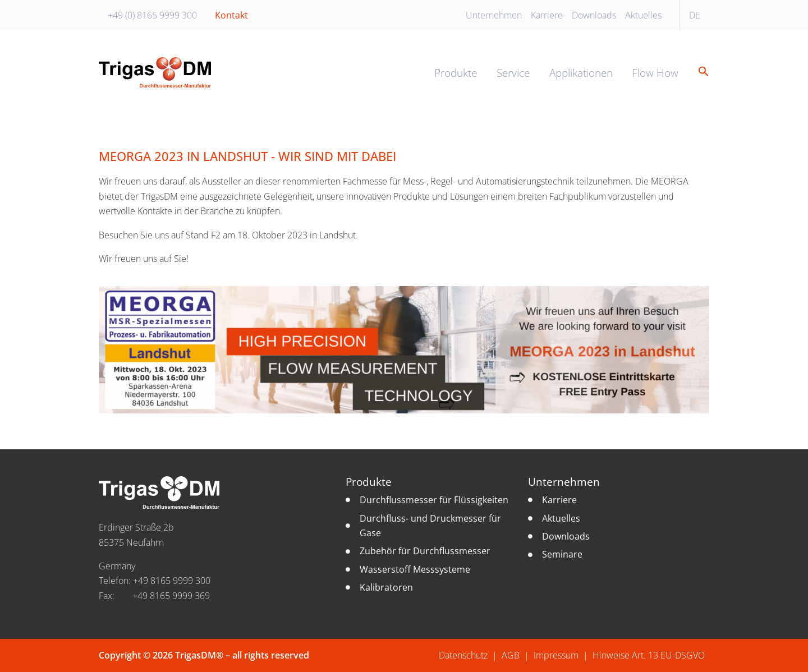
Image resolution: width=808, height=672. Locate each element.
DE (695, 15)
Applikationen (581, 73)
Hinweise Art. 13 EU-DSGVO (649, 655)
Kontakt (231, 15)
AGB (511, 655)
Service (513, 73)
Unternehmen (494, 15)
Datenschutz (463, 655)
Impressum (556, 655)
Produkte (456, 73)
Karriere (547, 15)
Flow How (655, 73)
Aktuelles (643, 15)
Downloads (594, 15)
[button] (699, 72)
